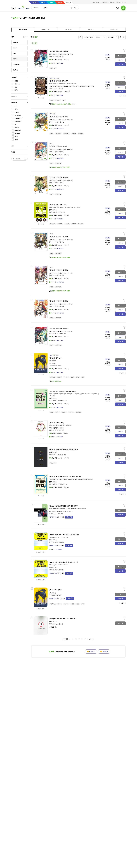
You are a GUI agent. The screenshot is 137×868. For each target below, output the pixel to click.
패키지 (16, 137)
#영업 (52, 412)
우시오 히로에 (79, 86)
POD (16, 124)
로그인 (100, 2)
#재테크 (74, 224)
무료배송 (17, 112)
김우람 (51, 453)
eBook (43, 3)
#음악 (64, 100)
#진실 (78, 377)
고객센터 (123, 2)
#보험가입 (67, 224)
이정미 (90, 86)
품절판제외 (17, 134)
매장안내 (118, 2)
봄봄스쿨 (51, 430)
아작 (50, 366)
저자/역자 (17, 84)
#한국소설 (53, 377)
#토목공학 (81, 134)
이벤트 (16, 109)
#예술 (52, 100)
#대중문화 (58, 100)
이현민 (51, 54)
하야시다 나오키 (67, 86)
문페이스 (51, 57)
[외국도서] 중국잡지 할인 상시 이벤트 (61, 167)
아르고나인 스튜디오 (54, 428)
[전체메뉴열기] (14, 8)
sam (52, 2)
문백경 (69, 54)
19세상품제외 (18, 121)
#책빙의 (74, 134)
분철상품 (17, 127)
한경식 (58, 511)
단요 (50, 363)
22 (90, 639)
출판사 (16, 87)
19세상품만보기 (19, 118)
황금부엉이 (52, 212)
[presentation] (23, 29)
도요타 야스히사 (53, 86)
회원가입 (95, 2)
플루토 (51, 622)
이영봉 (67, 511)
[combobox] (37, 8)
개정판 (16, 140)
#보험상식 (60, 224)
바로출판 (68, 3)
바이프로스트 (52, 334)
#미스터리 (66, 377)
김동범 (51, 398)
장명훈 (51, 210)
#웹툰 (52, 134)
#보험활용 (64, 412)
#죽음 (72, 377)
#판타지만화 (53, 68)
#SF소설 (59, 377)
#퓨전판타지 (67, 134)
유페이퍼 (51, 542)
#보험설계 (53, 224)
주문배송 (112, 2)
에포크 (51, 89)
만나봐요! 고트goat (56, 381)
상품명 (16, 81)
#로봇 (83, 377)
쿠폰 (16, 106)
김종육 (51, 540)
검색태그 (17, 90)
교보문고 (35, 3)
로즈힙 (51, 624)
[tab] (23, 29)
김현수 (59, 54)
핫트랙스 (60, 3)
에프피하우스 (52, 455)
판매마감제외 (18, 130)
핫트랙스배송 (18, 115)
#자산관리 (81, 224)
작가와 (51, 514)
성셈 (50, 511)
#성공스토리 (53, 463)
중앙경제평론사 (53, 401)
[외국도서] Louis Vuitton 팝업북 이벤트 (61, 104)
